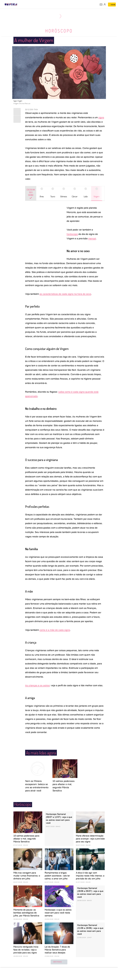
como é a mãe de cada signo (55, 630)
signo (101, 117)
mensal (92, 238)
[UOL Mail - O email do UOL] (101, 5)
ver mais (59, 962)
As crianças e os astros (37, 685)
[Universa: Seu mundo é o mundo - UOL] (11, 4)
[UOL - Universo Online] (19, 4)
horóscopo (72, 234)
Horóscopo (59, 31)
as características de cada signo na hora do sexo (65, 294)
